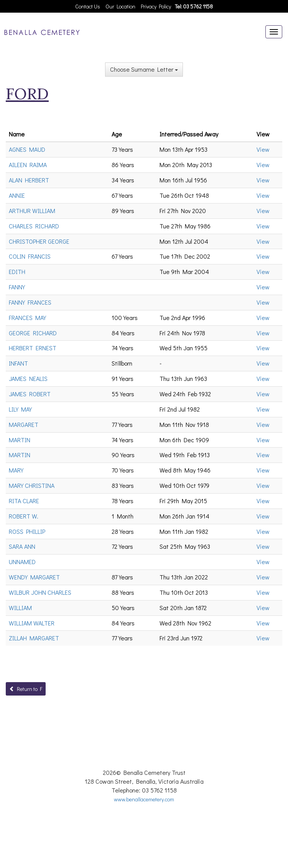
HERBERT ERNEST (33, 348)
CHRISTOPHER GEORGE (39, 241)
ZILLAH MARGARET (34, 638)
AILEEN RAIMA (28, 165)
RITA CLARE (24, 501)
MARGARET (24, 424)
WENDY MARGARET (34, 577)
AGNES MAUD (27, 149)
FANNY (17, 287)
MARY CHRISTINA (32, 485)
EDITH (17, 272)
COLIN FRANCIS (30, 256)
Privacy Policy (156, 6)
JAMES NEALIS (28, 378)
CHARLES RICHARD (34, 226)
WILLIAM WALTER (32, 623)
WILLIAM (20, 608)
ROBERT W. (24, 516)
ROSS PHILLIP (27, 531)
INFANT (18, 363)
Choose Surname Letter (144, 69)
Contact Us (88, 6)
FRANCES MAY (27, 318)
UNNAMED (22, 562)
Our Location (120, 6)
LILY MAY (20, 409)
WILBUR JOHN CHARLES (40, 592)
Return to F (26, 689)
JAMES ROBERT (30, 394)
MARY (16, 470)
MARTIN (20, 440)
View (263, 149)
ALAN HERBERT (29, 180)
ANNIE (17, 195)
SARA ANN (22, 546)
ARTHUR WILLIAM (32, 211)
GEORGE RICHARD (33, 333)
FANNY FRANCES (30, 302)
